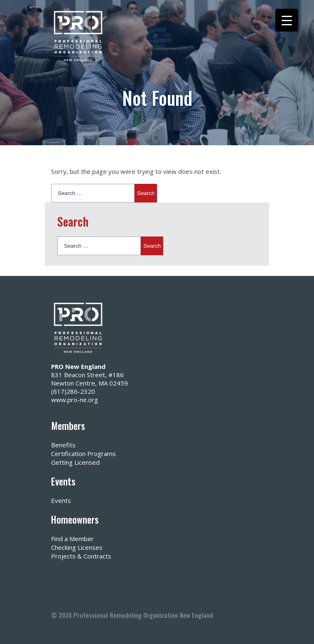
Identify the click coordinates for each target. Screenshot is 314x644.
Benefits (63, 445)
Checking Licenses (77, 547)
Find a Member (72, 539)
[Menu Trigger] (287, 20)
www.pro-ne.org (75, 400)
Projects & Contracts (81, 556)
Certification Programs (83, 454)
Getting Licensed (75, 462)
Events (61, 500)
